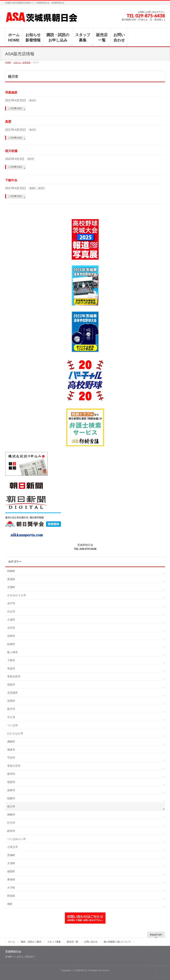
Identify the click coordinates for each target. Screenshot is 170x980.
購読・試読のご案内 (31, 942)
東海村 (11, 880)
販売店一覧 (72, 942)
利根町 (11, 571)
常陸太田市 (14, 676)
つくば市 (13, 725)
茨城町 (11, 855)
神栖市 (11, 815)
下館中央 (11, 180)
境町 (10, 904)
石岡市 (11, 636)
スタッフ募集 (54, 942)
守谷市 (11, 758)
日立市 (11, 612)
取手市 (11, 709)
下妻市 (11, 660)
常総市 (11, 668)
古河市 (11, 628)
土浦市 (11, 620)
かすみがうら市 (17, 595)
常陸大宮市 (14, 766)
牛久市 (11, 717)
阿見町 (11, 896)
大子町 (11, 888)
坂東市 (11, 790)
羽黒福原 (11, 92)
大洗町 (11, 863)
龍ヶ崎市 (13, 652)
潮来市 (11, 750)
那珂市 (11, 774)
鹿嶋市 (11, 742)
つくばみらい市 (17, 839)
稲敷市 (11, 798)
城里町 (11, 871)
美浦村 (11, 579)
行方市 (11, 823)
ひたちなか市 (15, 733)
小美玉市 (13, 847)
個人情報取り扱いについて (117, 942)
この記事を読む (15, 108)
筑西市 (32, 188)
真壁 (8, 122)
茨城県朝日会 (81, 970)
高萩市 (11, 685)
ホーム (12, 942)
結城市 (11, 644)
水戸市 (11, 603)
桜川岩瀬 (11, 151)
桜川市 (32, 100)
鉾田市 (11, 831)
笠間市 (11, 701)
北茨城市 (13, 693)
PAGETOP (156, 935)
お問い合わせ (91, 942)
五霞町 (11, 587)
